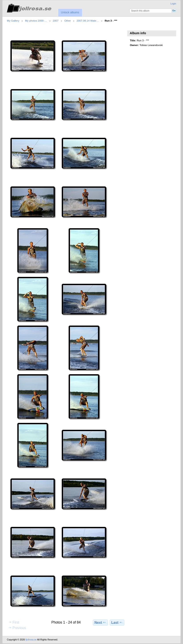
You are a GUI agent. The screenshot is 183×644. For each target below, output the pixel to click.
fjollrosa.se (31, 640)
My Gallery (13, 21)
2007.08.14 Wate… (88, 21)
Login (173, 4)
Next (100, 622)
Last (117, 622)
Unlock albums (70, 12)
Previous (17, 628)
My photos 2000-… (36, 21)
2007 (56, 21)
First (14, 622)
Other (68, 21)
